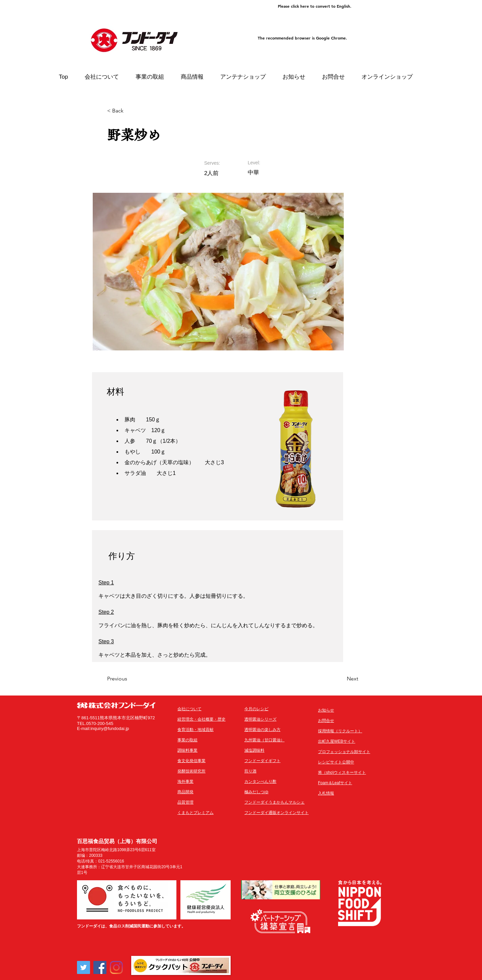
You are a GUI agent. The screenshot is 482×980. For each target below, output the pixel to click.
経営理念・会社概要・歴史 (202, 719)
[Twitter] (84, 967)
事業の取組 (187, 740)
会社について (189, 709)
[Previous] (129, 679)
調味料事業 (187, 750)
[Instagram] (116, 967)
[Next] (341, 679)
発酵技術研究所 (191, 771)
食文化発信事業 (191, 761)
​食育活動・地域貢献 (195, 730)
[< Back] (129, 111)
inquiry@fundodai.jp (110, 728)
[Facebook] (100, 967)
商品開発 (185, 792)
